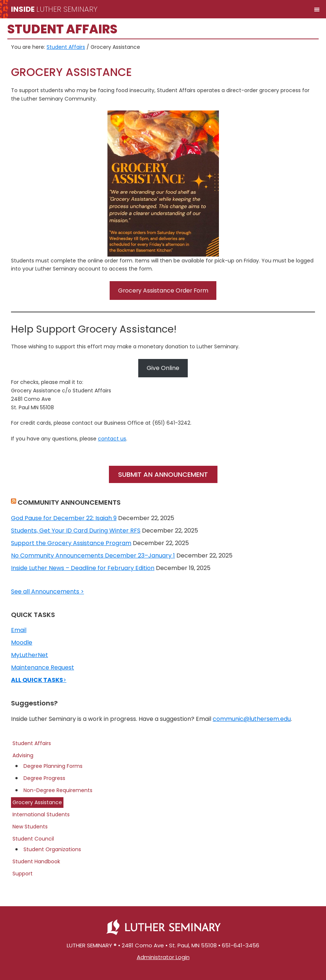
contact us (112, 439)
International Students (41, 814)
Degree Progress (44, 778)
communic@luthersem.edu (252, 719)
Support (23, 874)
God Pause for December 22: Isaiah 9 (64, 518)
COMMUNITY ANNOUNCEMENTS (69, 502)
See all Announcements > (47, 591)
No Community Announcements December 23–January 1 (93, 556)
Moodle (22, 643)
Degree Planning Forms (53, 766)
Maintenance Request (43, 667)
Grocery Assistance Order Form (163, 291)
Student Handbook (36, 861)
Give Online (163, 368)
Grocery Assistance (37, 802)
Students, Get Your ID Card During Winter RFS (76, 531)
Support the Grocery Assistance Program (71, 543)
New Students (30, 827)
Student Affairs (32, 743)
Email (19, 630)
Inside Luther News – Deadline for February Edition (83, 568)
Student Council (33, 839)
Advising (23, 755)
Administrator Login (163, 957)
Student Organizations (52, 849)
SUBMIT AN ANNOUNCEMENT (163, 474)
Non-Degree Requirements (58, 790)
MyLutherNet (30, 655)
